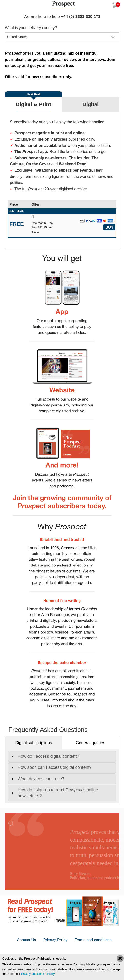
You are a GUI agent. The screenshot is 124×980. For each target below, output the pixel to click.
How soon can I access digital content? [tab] (51, 767)
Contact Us (26, 940)
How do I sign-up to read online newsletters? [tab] (54, 793)
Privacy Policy (55, 940)
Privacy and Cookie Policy (38, 974)
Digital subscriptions (33, 743)
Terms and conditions (93, 940)
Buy (109, 227)
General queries (91, 743)
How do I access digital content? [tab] (45, 756)
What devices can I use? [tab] (37, 779)
